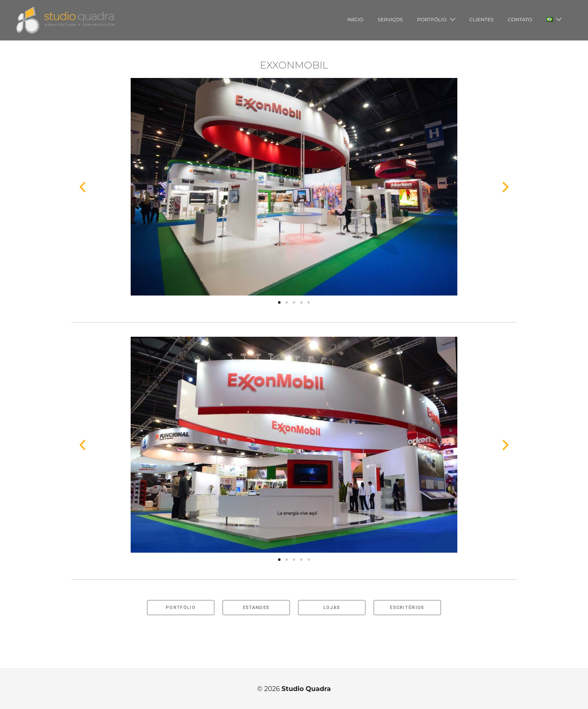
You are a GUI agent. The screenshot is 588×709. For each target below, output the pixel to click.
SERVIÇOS (390, 19)
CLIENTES (482, 19)
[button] (279, 302)
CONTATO (520, 19)
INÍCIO (355, 19)
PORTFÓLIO (432, 19)
